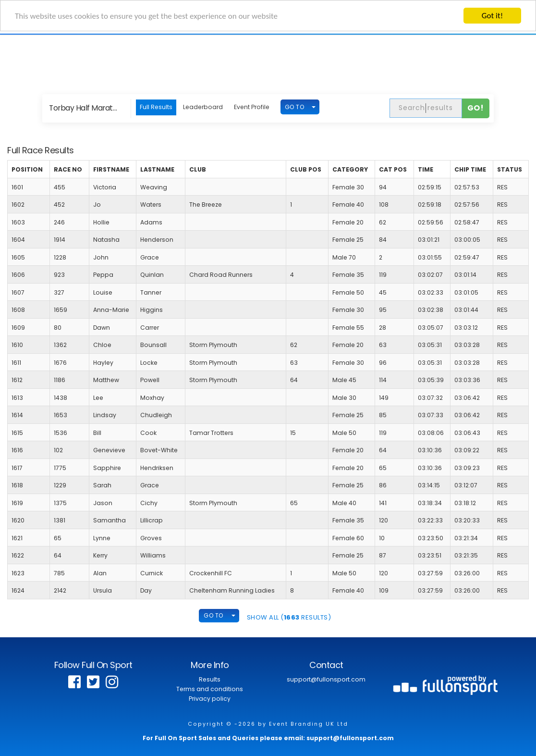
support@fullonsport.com (326, 679)
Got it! (492, 16)
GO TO (295, 106)
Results (210, 679)
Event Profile (252, 107)
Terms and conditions (210, 689)
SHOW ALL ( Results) (289, 617)
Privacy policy (210, 699)
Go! (476, 108)
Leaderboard (203, 107)
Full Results (156, 107)
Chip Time (470, 169)
